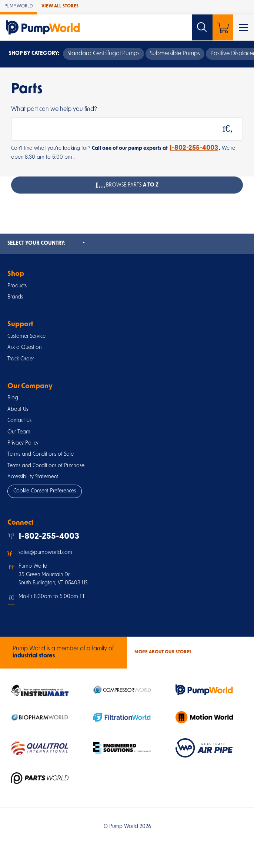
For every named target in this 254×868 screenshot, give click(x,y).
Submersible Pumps (175, 54)
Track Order (21, 359)
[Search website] (202, 27)
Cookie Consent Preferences (45, 491)
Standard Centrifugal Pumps (103, 54)
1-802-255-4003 (194, 148)
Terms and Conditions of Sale (41, 454)
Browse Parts (127, 185)
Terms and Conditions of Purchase (46, 466)
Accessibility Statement (33, 477)
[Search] (228, 129)
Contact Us (19, 421)
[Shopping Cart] (223, 27)
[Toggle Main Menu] (244, 27)
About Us (18, 410)
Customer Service (26, 336)
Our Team (19, 432)
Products (17, 286)
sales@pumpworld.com (45, 553)
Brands (15, 297)
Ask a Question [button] (24, 348)
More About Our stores (163, 652)
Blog (13, 398)
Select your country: (46, 243)
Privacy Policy (23, 443)
